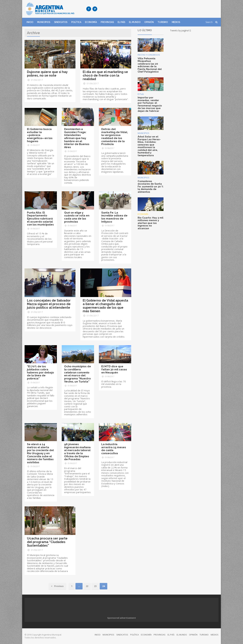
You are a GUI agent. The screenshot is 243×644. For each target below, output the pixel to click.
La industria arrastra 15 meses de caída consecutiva (114, 449)
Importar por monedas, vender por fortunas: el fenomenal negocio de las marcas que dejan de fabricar (150, 104)
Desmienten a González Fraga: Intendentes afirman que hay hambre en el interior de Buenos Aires (77, 138)
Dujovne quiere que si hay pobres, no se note (47, 74)
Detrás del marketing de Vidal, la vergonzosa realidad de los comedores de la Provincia (115, 137)
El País (141, 94)
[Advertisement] (160, 9)
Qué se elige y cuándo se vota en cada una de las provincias (77, 217)
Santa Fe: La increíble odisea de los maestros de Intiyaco (114, 217)
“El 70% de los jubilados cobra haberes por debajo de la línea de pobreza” (40, 372)
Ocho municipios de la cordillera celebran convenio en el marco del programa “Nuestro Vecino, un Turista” (78, 374)
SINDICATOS (61, 22)
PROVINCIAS (107, 22)
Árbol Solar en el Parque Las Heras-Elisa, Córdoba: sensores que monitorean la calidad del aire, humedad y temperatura (149, 146)
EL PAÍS (121, 22)
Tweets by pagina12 (180, 30)
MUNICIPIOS (44, 22)
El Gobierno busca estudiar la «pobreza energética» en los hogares (40, 135)
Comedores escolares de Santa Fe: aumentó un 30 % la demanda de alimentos (151, 187)
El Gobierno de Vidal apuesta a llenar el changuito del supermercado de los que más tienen (105, 306)
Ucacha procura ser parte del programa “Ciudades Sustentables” (47, 542)
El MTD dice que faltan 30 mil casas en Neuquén (114, 369)
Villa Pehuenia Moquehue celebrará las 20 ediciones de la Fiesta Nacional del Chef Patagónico (150, 65)
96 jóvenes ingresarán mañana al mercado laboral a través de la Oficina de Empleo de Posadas (77, 452)
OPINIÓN (149, 22)
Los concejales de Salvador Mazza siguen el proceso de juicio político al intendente (49, 304)
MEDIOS (176, 22)
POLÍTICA (76, 22)
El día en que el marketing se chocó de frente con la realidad (105, 75)
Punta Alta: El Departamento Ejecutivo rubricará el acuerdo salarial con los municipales (40, 219)
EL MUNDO (135, 22)
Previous (57, 586)
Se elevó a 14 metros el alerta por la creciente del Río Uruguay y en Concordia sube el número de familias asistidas (40, 453)
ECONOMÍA (91, 22)
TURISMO (163, 22)
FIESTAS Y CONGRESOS (149, 55)
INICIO (30, 22)
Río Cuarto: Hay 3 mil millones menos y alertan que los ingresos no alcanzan (151, 223)
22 (87, 586)
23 (95, 586)
